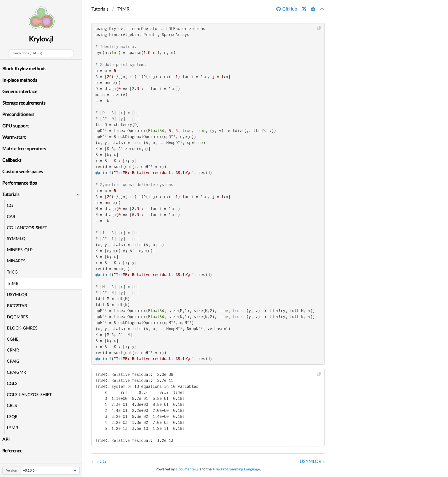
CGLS (12, 384)
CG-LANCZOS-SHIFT (27, 228)
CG (10, 206)
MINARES (16, 261)
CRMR (13, 350)
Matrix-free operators (24, 149)
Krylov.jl (41, 39)
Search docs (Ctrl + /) (26, 53)
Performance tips (20, 183)
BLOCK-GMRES (22, 328)
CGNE (13, 339)
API (6, 440)
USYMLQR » (312, 462)
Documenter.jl (187, 469)
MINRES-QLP (20, 250)
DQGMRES (17, 317)
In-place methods (20, 80)
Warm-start (14, 137)
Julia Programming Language (236, 469)
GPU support (16, 126)
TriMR (13, 284)
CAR (11, 217)
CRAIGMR (16, 373)
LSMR (12, 428)
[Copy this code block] (319, 28)
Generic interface (20, 92)
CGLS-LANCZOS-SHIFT (29, 395)
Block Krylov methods (24, 69)
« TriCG (99, 462)
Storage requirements (24, 103)
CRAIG (13, 361)
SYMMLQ (16, 239)
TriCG (12, 272)
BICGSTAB (17, 306)
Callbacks (12, 160)
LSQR (12, 417)
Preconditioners (18, 115)
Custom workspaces (23, 172)
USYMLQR (17, 295)
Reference (12, 451)
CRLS (12, 406)
